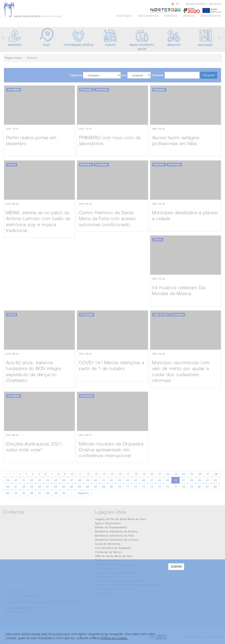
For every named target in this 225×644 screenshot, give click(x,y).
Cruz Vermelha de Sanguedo (113, 548)
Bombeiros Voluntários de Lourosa (117, 540)
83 (8, 493)
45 (136, 480)
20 (152, 474)
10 (72, 474)
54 (207, 480)
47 (152, 480)
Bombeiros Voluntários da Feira (115, 536)
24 (184, 474)
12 (88, 474)
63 (64, 487)
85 (24, 493)
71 (128, 487)
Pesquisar (158, 75)
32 (32, 480)
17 (128, 474)
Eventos (171, 16)
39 (88, 480)
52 (192, 480)
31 (24, 480)
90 (64, 493)
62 (56, 487)
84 (16, 493)
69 (112, 487)
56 (8, 487)
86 (32, 493)
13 (96, 474)
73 (144, 487)
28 (216, 474)
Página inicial (13, 58)
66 (88, 487)
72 (136, 487)
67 (96, 487)
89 (56, 493)
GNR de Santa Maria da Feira (114, 556)
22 (168, 474)
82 (215, 487)
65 (80, 487)
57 (16, 487)
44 (128, 480)
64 (72, 487)
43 (120, 480)
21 (160, 474)
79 (192, 487)
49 (167, 480)
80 (200, 487)
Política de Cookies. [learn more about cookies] (114, 638)
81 (207, 487)
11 (80, 474)
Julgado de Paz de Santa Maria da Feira (121, 519)
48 (159, 480)
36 (64, 480)
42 (112, 480)
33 (40, 480)
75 (159, 487)
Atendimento (211, 16)
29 (8, 480)
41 (104, 480)
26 (200, 474)
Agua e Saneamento (108, 523)
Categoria (76, 75)
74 (152, 487)
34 (48, 480)
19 (144, 474)
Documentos (148, 16)
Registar (215, 4)
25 (192, 474)
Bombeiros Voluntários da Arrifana (116, 531)
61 (48, 487)
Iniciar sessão (196, 4)
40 (96, 480)
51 (184, 480)
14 (104, 474)
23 (176, 474)
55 (215, 480)
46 (144, 480)
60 (40, 487)
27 (208, 474)
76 (167, 487)
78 (184, 487)
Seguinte (83, 493)
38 (80, 480)
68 (104, 487)
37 (72, 480)
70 (120, 487)
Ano (124, 75)
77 (175, 487)
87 (40, 493)
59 (32, 487)
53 (200, 480)
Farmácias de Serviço (109, 552)
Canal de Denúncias (108, 544)
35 (56, 480)
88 (48, 493)
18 (136, 474)
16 (120, 474)
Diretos (189, 16)
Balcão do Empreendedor (111, 527)
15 (112, 474)
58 (24, 487)
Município (124, 16)
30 (16, 480)
